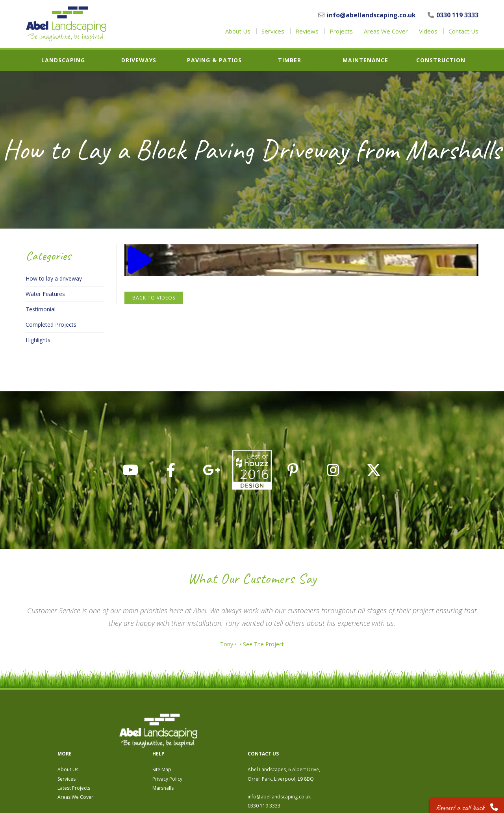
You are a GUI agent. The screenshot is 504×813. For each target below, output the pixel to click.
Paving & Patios (214, 60)
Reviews (307, 31)
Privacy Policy (303, 737)
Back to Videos (154, 298)
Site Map (298, 728)
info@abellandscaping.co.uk (367, 15)
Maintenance (365, 60)
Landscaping (63, 60)
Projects (341, 31)
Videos (428, 31)
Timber (290, 60)
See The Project (267, 644)
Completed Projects (51, 325)
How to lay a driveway (54, 279)
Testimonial (41, 309)
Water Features (45, 294)
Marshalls (299, 746)
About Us (238, 31)
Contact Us (463, 31)
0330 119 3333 (453, 15)
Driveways (139, 60)
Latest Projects (210, 746)
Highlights (38, 340)
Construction (441, 60)
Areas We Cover (386, 31)
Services (273, 31)
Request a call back (463, 801)
